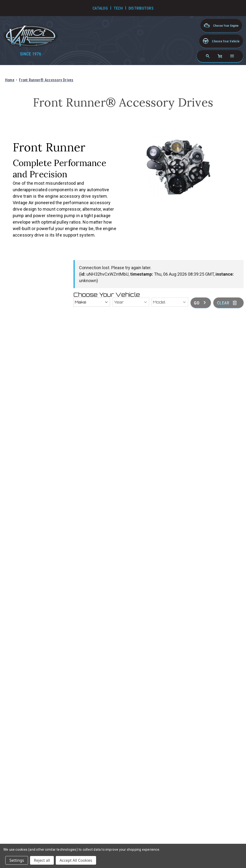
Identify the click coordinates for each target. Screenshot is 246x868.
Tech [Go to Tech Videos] (118, 8)
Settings (17, 860)
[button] (221, 41)
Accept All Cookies (76, 860)
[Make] (92, 302)
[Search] (208, 56)
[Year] (131, 302)
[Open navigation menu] (232, 56)
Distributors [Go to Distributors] (141, 8)
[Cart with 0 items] (220, 56)
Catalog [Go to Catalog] (100, 8)
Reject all (42, 860)
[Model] (170, 302)
